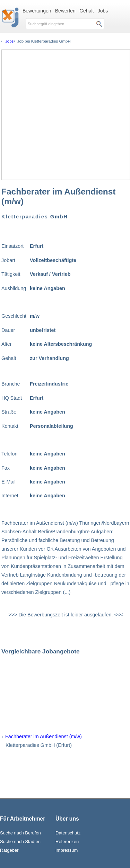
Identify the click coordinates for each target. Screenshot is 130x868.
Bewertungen (37, 11)
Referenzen (67, 842)
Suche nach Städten (20, 842)
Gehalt (86, 11)
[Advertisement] (65, 115)
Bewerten (65, 11)
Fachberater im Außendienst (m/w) (44, 736)
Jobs (103, 11)
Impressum (67, 850)
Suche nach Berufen (20, 833)
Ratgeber (9, 850)
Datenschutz (68, 833)
